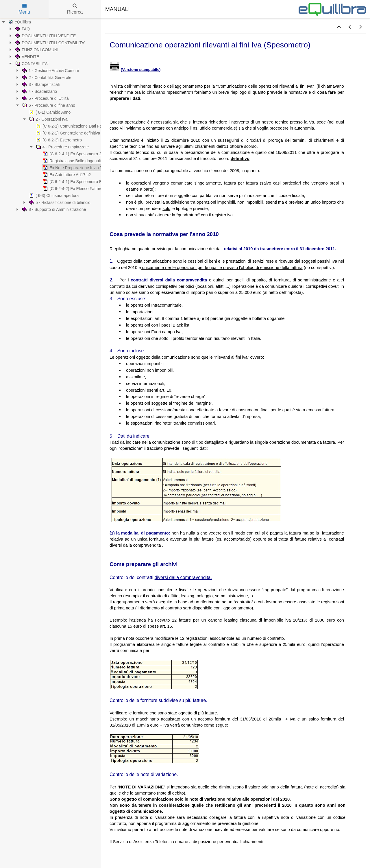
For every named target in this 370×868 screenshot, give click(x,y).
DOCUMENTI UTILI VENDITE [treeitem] (45, 36)
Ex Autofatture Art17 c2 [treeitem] (66, 175)
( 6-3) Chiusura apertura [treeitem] (53, 196)
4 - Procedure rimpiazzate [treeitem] (62, 147)
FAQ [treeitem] (22, 29)
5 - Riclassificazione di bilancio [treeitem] (59, 202)
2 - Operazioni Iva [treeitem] (48, 119)
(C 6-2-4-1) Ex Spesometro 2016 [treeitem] (75, 154)
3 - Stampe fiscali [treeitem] (40, 84)
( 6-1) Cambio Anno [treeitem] (49, 112)
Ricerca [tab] (75, 9)
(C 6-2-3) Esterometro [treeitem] (58, 140)
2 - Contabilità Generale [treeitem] (46, 78)
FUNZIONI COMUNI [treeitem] (36, 50)
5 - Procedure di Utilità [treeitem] (45, 98)
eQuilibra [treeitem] (19, 22)
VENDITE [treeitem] (27, 57)
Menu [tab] (24, 9)
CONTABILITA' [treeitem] (31, 64)
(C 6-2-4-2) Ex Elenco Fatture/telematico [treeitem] (82, 189)
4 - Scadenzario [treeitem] (39, 91)
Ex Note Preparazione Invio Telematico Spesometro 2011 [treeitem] (97, 168)
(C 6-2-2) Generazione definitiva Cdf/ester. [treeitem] (77, 133)
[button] (339, 27)
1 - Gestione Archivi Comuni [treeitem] (50, 71)
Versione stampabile (141, 70)
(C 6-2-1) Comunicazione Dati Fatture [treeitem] (72, 126)
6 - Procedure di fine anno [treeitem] (48, 105)
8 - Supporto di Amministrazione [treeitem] (53, 209)
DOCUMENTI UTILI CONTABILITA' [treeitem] (50, 43)
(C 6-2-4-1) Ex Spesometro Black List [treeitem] (79, 182)
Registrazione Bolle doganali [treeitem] (71, 161)
